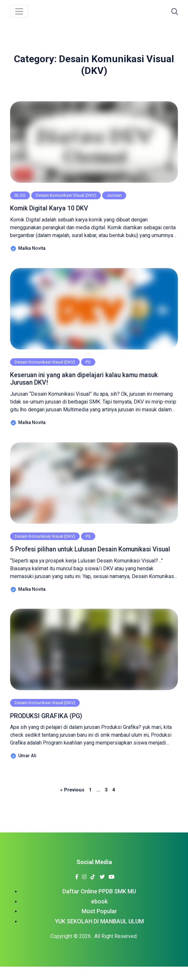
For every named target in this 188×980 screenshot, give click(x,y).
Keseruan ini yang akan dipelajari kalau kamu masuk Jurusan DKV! (92, 381)
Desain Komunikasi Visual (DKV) (66, 195)
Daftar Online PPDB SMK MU (99, 905)
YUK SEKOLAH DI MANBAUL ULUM (99, 935)
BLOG (20, 195)
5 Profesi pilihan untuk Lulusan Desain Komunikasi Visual (91, 557)
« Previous (72, 803)
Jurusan (114, 195)
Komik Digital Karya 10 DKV (54, 209)
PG (88, 363)
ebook (99, 915)
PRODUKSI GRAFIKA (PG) (51, 729)
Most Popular (99, 925)
